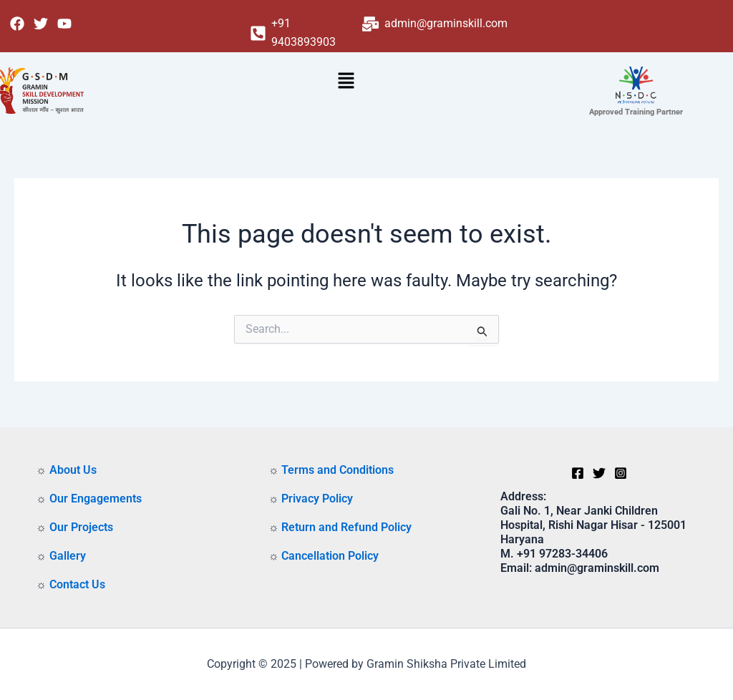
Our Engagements (96, 499)
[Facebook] (578, 473)
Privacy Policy (317, 499)
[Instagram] (621, 473)
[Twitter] (599, 473)
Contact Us (77, 584)
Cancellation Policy (330, 556)
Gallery (68, 556)
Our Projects (81, 527)
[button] (346, 82)
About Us (73, 470)
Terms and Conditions (338, 470)
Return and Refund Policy (346, 527)
